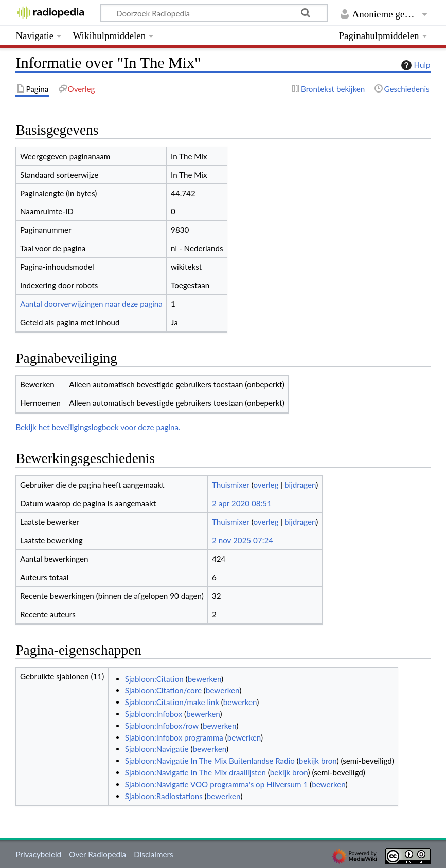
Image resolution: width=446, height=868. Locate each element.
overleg (266, 485)
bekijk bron (318, 761)
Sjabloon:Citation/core (163, 690)
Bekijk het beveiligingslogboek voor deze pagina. (98, 427)
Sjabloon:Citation (154, 679)
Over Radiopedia (97, 854)
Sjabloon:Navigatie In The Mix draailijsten (195, 772)
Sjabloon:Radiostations (164, 796)
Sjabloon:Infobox (154, 714)
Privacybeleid (38, 854)
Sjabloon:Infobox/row (162, 726)
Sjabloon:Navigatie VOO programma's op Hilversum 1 (216, 784)
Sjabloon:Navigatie (157, 749)
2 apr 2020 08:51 (242, 503)
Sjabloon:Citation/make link (172, 702)
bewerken (204, 679)
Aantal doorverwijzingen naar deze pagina (91, 304)
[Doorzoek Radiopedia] (214, 13)
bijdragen (300, 485)
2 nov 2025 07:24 (243, 540)
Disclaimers (153, 854)
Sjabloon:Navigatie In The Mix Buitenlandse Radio (210, 761)
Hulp (415, 65)
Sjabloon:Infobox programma (174, 737)
